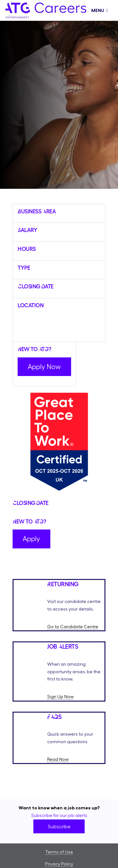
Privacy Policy (59, 864)
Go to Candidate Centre (73, 627)
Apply (31, 539)
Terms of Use (59, 852)
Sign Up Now (60, 697)
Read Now (58, 759)
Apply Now (44, 367)
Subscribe (59, 826)
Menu (99, 10)
